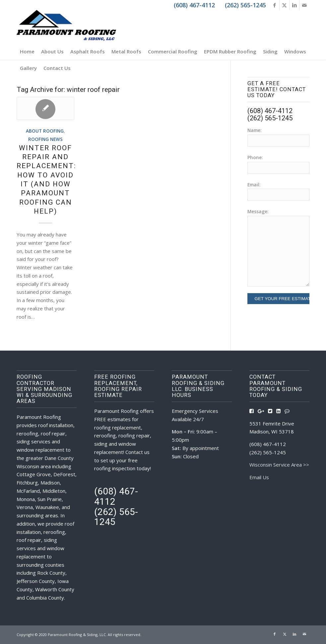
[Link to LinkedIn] (294, 5)
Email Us (259, 477)
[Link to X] (284, 5)
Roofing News (45, 139)
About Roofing (45, 131)
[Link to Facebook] (274, 5)
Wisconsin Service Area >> (279, 465)
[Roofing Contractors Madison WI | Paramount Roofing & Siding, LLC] (66, 27)
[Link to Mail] (304, 5)
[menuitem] (27, 51)
